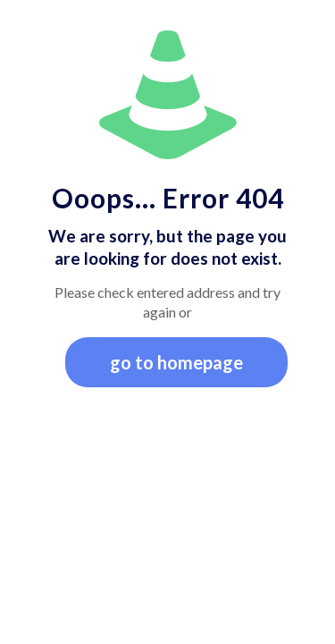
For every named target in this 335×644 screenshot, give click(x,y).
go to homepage (176, 362)
